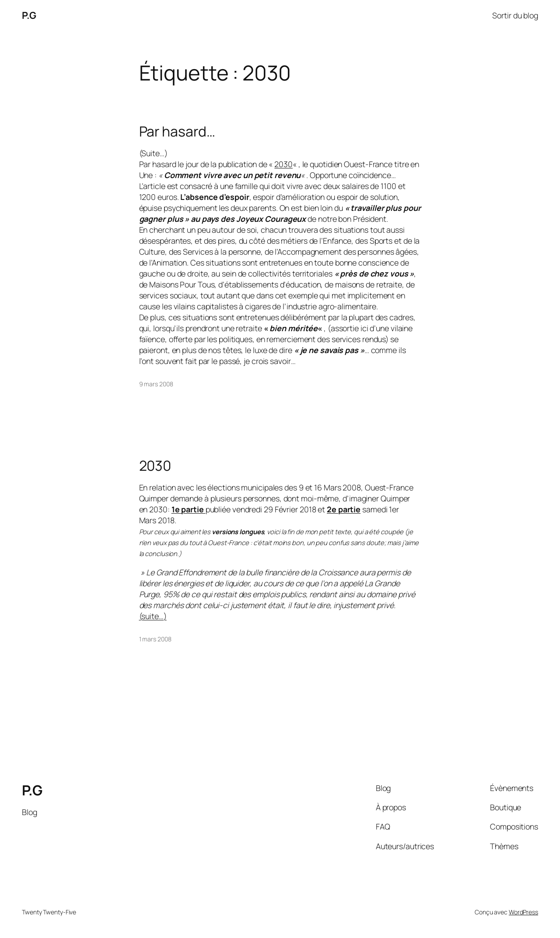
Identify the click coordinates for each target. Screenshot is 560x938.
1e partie (189, 509)
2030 (283, 164)
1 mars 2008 (155, 639)
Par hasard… (177, 132)
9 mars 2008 (156, 384)
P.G (29, 15)
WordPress (523, 912)
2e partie (344, 509)
